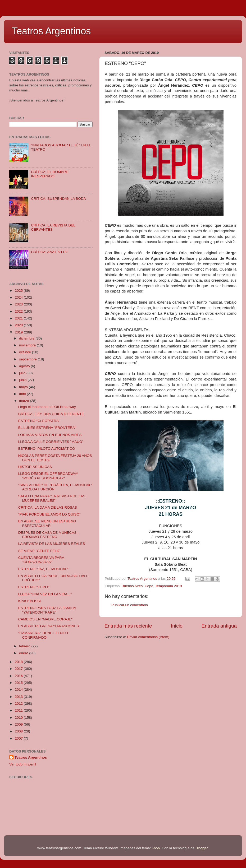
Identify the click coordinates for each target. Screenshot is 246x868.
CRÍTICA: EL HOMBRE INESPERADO (50, 174)
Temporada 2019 (168, 586)
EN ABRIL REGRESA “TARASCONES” (49, 626)
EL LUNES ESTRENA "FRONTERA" (47, 428)
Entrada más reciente (128, 626)
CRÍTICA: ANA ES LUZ (49, 252)
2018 (19, 662)
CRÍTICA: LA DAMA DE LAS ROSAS (48, 507)
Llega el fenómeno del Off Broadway (47, 407)
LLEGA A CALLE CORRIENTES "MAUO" (51, 442)
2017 (19, 669)
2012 (19, 704)
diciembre (27, 338)
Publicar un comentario (130, 605)
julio (23, 373)
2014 (19, 690)
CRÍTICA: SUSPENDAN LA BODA (58, 199)
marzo (24, 401)
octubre (26, 352)
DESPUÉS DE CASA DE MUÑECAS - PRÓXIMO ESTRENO (49, 535)
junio (23, 380)
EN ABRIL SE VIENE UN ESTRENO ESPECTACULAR (47, 523)
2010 (19, 718)
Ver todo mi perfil (23, 764)
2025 (19, 291)
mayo (24, 387)
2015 (19, 683)
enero (24, 653)
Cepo (149, 586)
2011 (19, 710)
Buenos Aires (132, 586)
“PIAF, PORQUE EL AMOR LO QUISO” (49, 514)
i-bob (156, 848)
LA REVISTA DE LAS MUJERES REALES (52, 544)
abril (23, 394)
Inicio (177, 626)
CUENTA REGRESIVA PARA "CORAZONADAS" (41, 560)
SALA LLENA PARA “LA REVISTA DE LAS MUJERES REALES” (52, 498)
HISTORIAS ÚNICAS (35, 467)
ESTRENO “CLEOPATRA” (39, 421)
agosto (25, 366)
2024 (19, 297)
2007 (19, 738)
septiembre (28, 359)
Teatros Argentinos (51, 31)
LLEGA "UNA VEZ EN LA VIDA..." (45, 594)
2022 (19, 311)
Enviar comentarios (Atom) (148, 637)
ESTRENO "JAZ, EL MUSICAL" (43, 569)
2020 (19, 325)
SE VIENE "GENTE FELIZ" (40, 551)
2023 (19, 304)
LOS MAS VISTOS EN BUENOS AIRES (50, 435)
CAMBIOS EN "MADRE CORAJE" (45, 619)
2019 (19, 332)
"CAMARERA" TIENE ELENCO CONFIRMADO (43, 635)
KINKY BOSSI (29, 601)
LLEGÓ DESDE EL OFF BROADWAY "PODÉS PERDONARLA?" (48, 476)
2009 (19, 724)
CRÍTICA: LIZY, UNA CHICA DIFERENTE (51, 414)
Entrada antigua (219, 626)
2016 (19, 676)
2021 (19, 318)
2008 (19, 731)
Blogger (202, 848)
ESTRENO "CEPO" (34, 587)
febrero (25, 646)
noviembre (28, 345)
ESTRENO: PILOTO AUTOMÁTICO (47, 449)
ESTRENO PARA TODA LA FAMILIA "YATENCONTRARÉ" (47, 610)
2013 (19, 697)
